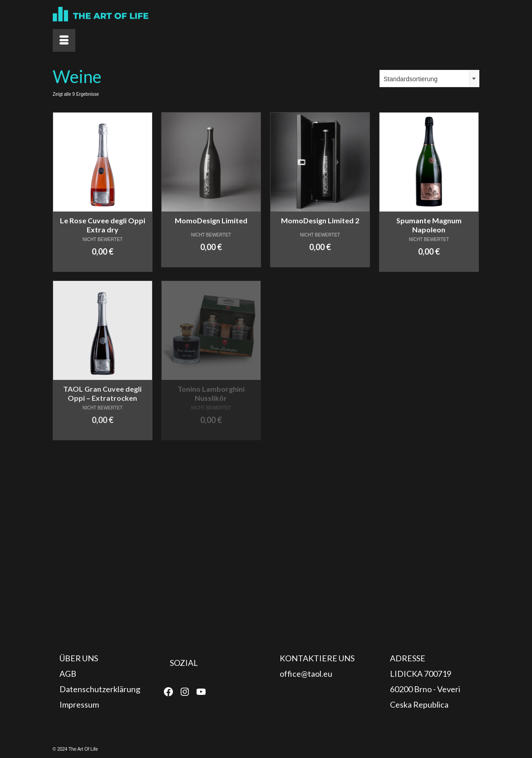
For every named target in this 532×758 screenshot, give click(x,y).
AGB (68, 674)
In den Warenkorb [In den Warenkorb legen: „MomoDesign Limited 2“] (320, 260)
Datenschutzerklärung (100, 689)
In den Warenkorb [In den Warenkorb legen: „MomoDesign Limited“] (211, 260)
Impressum (79, 704)
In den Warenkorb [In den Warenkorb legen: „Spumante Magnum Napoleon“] (429, 265)
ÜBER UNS (79, 658)
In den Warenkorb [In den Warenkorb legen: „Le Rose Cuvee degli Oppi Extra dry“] (102, 265)
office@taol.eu (306, 674)
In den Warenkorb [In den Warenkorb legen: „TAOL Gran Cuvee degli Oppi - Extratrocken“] (102, 433)
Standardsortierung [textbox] (411, 79)
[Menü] (64, 40)
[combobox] (429, 79)
